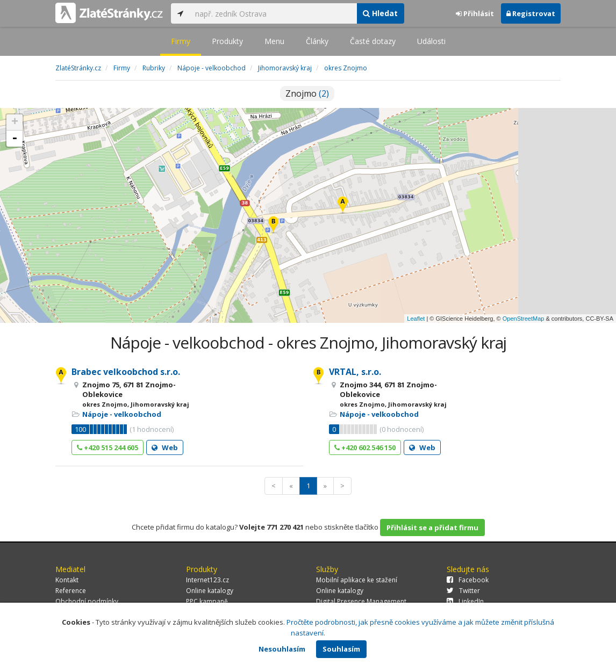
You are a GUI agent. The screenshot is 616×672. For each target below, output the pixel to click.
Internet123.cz (207, 580)
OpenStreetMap (524, 319)
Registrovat (531, 13)
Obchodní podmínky (87, 601)
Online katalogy (210, 591)
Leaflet (416, 319)
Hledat (380, 13)
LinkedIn (465, 601)
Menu (274, 41)
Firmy (181, 41)
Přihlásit (475, 13)
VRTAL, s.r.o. (355, 372)
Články (317, 41)
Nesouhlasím (282, 649)
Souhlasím (341, 649)
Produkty (227, 41)
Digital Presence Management (361, 601)
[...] (273, 13)
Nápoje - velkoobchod (122, 414)
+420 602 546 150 (365, 447)
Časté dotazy (373, 41)
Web (165, 447)
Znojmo (307, 93)
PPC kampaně (207, 601)
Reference (71, 591)
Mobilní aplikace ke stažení (357, 580)
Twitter (463, 591)
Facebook (468, 580)
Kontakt (67, 580)
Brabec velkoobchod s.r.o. (126, 372)
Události (431, 41)
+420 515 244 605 (108, 447)
